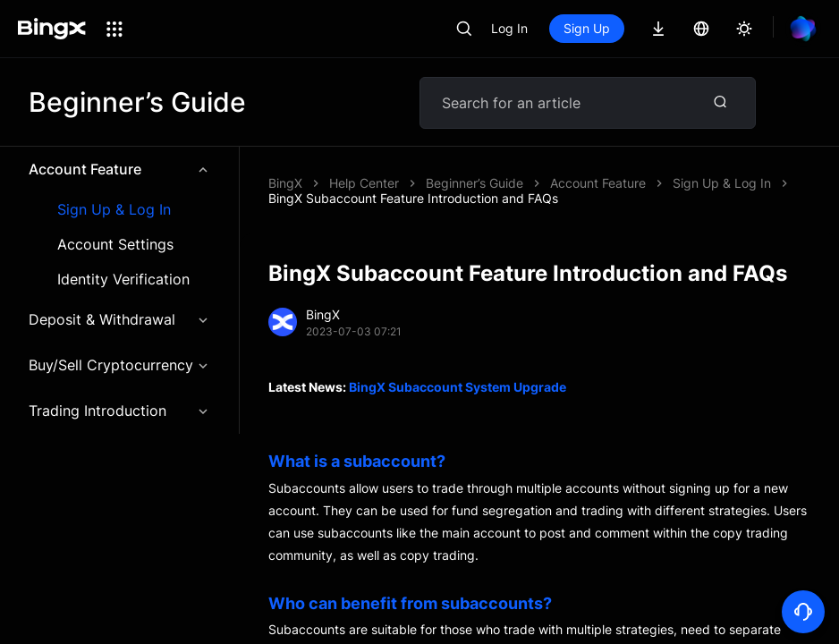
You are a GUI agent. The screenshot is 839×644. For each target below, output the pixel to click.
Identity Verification (123, 280)
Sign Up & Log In (114, 210)
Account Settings (115, 245)
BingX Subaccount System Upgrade (458, 387)
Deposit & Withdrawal (119, 319)
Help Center (364, 183)
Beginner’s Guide (475, 183)
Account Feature (119, 169)
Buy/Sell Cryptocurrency (119, 365)
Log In (509, 28)
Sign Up (587, 28)
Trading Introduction (119, 411)
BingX (285, 183)
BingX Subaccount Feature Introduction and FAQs (413, 198)
